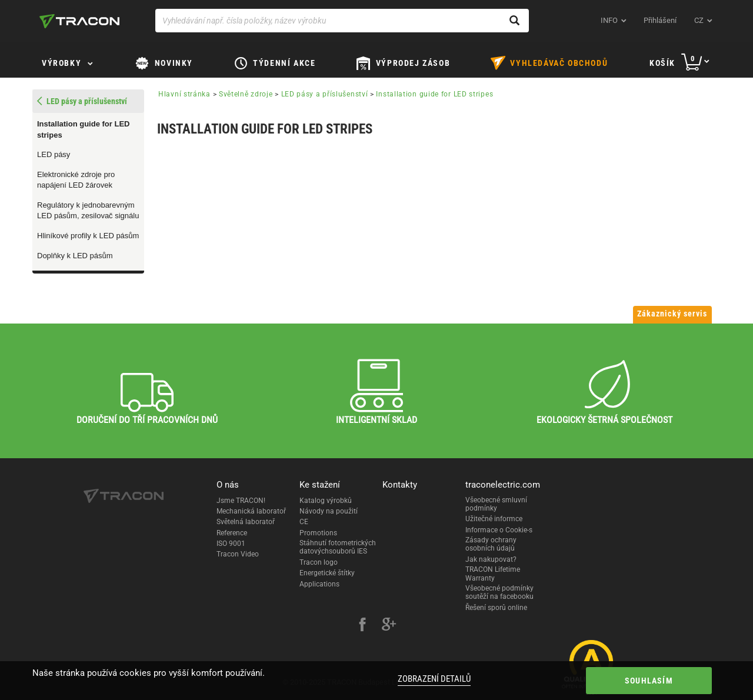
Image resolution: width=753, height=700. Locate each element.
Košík (662, 63)
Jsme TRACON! (241, 501)
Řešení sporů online (496, 608)
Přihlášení (660, 20)
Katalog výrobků (326, 501)
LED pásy (54, 154)
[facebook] (362, 626)
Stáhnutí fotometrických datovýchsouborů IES (338, 547)
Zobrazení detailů (434, 679)
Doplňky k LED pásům (75, 256)
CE (304, 522)
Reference (232, 533)
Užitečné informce (494, 519)
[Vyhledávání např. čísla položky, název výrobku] (342, 21)
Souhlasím (649, 681)
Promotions (318, 533)
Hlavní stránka (184, 94)
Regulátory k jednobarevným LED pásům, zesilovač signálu (88, 211)
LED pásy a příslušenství (325, 94)
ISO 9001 (231, 544)
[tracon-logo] (79, 21)
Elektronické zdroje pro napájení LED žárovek (76, 180)
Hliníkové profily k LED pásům (88, 236)
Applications (319, 584)
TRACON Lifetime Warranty (493, 574)
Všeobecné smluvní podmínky (496, 504)
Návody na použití (329, 511)
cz (699, 20)
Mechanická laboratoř (251, 511)
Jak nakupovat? (491, 559)
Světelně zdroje (246, 94)
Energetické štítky (327, 573)
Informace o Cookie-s (499, 530)
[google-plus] (389, 626)
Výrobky (61, 63)
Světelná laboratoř (246, 522)
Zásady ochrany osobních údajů (491, 544)
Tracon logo (319, 562)
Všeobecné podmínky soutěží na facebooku (499, 592)
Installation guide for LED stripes (83, 129)
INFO (609, 20)
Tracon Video (238, 554)
